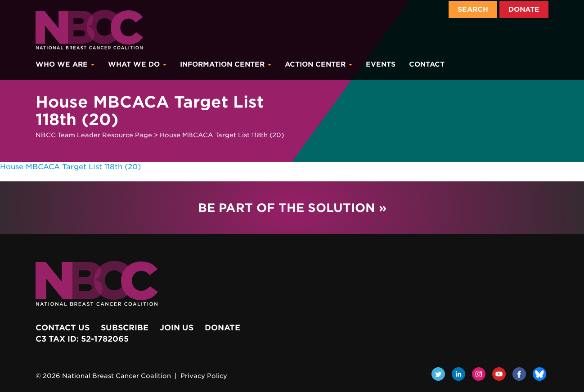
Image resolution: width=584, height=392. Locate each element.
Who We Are (65, 64)
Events (381, 64)
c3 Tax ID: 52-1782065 (82, 339)
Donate (524, 9)
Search (473, 9)
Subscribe (125, 328)
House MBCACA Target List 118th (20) (70, 167)
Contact (427, 64)
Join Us (177, 328)
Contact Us (63, 328)
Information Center (226, 64)
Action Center (319, 64)
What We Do (137, 64)
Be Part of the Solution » (292, 208)
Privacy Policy (204, 376)
